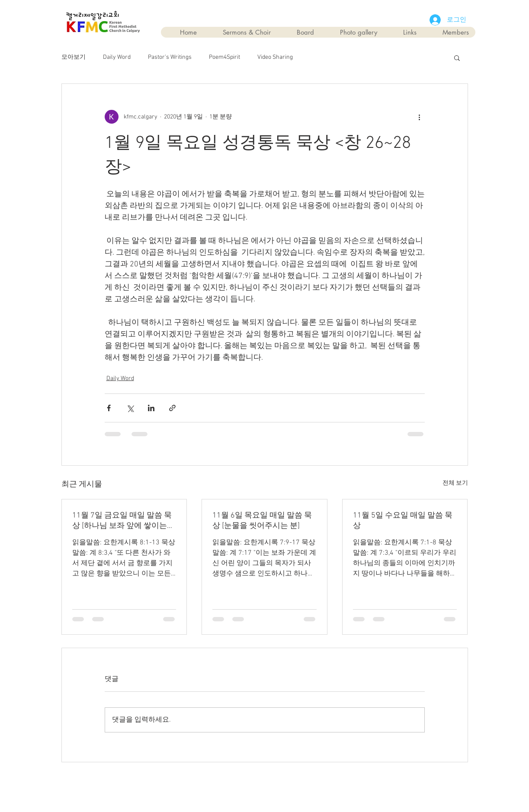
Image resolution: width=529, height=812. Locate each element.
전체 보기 (455, 483)
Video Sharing (275, 57)
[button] (457, 58)
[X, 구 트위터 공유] (130, 408)
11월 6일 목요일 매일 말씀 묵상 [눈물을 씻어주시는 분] (262, 521)
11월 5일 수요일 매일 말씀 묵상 (403, 521)
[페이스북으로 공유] (109, 408)
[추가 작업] (420, 117)
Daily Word (117, 57)
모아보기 (74, 57)
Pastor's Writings (170, 57)
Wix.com (314, 782)
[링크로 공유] (172, 408)
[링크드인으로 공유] (151, 408)
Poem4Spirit (224, 57)
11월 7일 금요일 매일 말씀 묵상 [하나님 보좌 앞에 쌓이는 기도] (122, 521)
